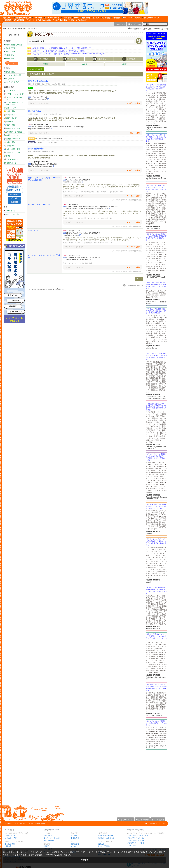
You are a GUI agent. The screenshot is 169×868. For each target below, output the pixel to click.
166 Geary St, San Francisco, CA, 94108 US (83, 257)
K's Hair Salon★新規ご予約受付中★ (49, 139)
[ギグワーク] (30, 20)
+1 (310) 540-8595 (40, 162)
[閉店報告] (139, 200)
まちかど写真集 (104, 846)
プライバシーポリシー (37, 823)
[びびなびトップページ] (17, 8)
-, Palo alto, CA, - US (39, 97)
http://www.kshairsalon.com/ (39, 129)
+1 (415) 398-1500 (73, 255)
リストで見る (10, 48)
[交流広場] (7, 20)
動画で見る (10, 58)
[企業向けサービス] (67, 20)
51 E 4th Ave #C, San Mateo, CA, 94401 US (83, 233)
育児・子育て (46, 84)
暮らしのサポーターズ (106, 836)
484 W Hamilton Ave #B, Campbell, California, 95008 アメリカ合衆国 (58, 127)
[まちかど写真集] (18, 20)
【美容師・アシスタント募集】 (47, 142)
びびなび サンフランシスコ (137, 836)
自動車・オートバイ (14, 139)
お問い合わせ (10, 846)
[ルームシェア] (127, 18)
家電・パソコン (12, 135)
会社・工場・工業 (13, 149)
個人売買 (74, 836)
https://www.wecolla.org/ (37, 99)
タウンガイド (14, 35)
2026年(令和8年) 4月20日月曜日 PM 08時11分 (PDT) (149, 29)
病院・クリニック (13, 128)
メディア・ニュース (14, 152)
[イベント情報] (66, 18)
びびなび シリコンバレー (136, 838)
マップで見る (10, 52)
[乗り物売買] (105, 18)
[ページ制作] (116, 200)
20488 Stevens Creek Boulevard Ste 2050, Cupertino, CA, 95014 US (92, 206)
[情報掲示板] (86, 18)
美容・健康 (11, 125)
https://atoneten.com (71, 235)
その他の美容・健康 (58, 84)
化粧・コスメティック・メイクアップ (75, 192)
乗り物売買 (75, 838)
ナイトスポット (12, 159)
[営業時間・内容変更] (128, 200)
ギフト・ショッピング (15, 94)
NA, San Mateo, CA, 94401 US (78, 180)
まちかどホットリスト (52, 838)
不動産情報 (75, 844)
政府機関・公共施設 (14, 132)
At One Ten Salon (35, 231)
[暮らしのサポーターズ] (151, 18)
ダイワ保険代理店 (36, 149)
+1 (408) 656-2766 (40, 124)
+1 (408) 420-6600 (73, 231)
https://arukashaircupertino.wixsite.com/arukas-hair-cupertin (86, 208)
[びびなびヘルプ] (56, 20)
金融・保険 (11, 142)
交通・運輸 (11, 111)
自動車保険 (36, 152)
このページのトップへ (156, 823)
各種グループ (11, 163)
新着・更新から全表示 (14, 45)
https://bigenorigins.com (72, 182)
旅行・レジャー (12, 108)
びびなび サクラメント (136, 841)
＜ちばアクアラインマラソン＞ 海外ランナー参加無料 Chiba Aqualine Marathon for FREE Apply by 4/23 (66, 54)
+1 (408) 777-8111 (73, 204)
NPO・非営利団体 (34, 84)
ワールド (6, 29)
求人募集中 (10, 79)
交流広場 (101, 844)
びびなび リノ (132, 845)
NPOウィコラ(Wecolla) (38, 81)
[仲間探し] (137, 18)
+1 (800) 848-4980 (73, 178)
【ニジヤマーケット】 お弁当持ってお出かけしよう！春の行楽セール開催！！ (57, 51)
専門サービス (11, 146)
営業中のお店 (10, 72)
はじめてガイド (11, 838)
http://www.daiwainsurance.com (40, 166)
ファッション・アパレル (15, 98)
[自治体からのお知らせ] (23, 18)
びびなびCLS (10, 836)
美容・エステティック (91, 218)
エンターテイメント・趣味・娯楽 (15, 103)
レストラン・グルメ (14, 91)
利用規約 (8, 823)
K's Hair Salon (35, 111)
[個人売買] (95, 18)
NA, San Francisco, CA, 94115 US (44, 164)
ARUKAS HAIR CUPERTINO (40, 204)
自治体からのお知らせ (106, 838)
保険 (30, 152)
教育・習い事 (11, 118)
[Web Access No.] (44, 20)
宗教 (8, 156)
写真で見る (10, 55)
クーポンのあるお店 (13, 75)
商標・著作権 (20, 823)
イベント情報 (49, 841)
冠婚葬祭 (10, 122)
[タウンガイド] (37, 18)
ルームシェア (76, 846)
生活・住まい (11, 115)
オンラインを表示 (12, 82)
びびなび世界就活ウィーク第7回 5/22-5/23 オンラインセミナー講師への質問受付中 (59, 48)
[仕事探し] (76, 18)
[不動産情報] (116, 18)
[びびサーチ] (8, 18)
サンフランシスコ (30, 29)
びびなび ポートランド (136, 843)
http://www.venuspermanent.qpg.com (77, 259)
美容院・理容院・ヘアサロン (38, 114)
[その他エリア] (81, 20)
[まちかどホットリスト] (52, 18)
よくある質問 (10, 844)
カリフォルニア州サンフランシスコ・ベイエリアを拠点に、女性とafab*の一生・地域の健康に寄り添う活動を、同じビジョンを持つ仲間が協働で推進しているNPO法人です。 (72, 92)
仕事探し (47, 846)
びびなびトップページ (14, 214)
